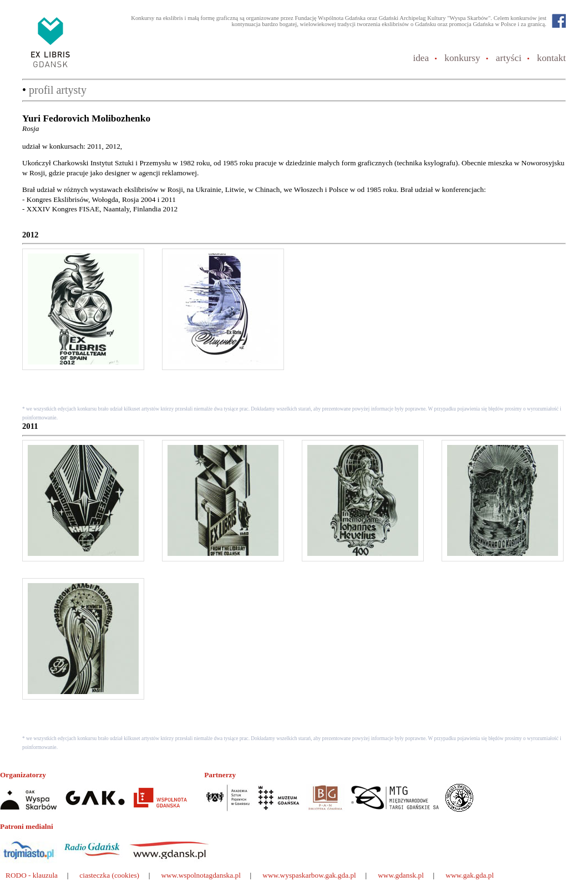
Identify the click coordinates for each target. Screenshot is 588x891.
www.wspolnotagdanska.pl (201, 875)
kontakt (551, 58)
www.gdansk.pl (401, 875)
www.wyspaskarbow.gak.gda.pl (309, 875)
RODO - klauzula (32, 875)
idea (421, 58)
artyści (509, 58)
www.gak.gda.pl (470, 875)
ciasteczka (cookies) (109, 875)
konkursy (462, 58)
